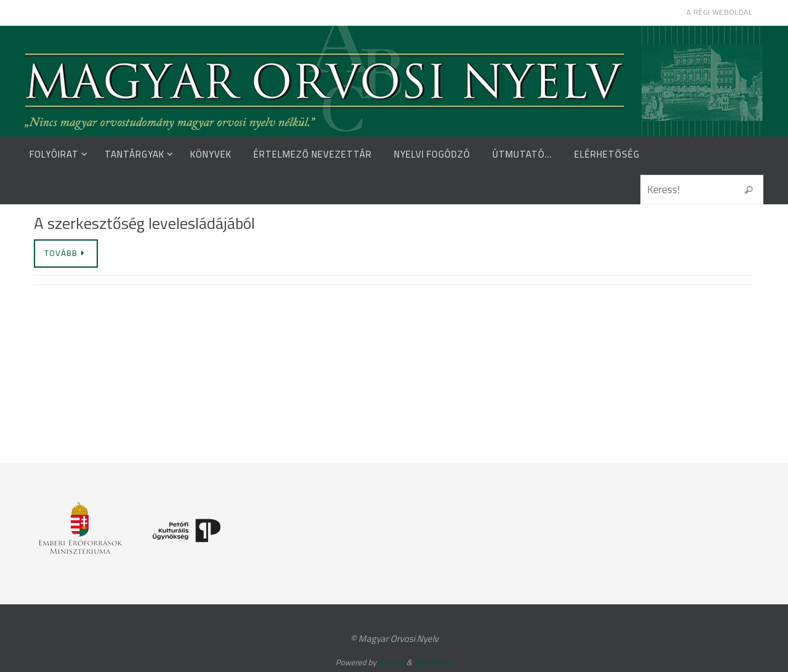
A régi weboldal (719, 12)
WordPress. (433, 662)
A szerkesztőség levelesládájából (144, 223)
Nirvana (391, 662)
